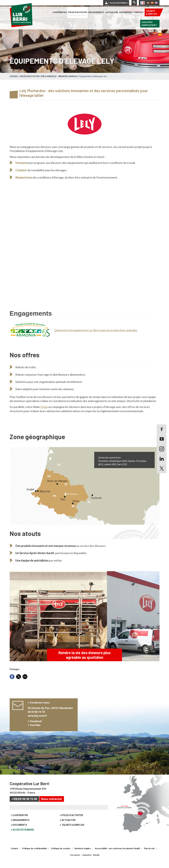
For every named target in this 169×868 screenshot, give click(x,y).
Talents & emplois (152, 12)
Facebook (37, 731)
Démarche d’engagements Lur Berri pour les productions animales (96, 330)
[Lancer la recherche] (134, 3)
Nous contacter (52, 809)
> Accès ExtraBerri (118, 3)
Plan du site (149, 858)
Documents (126, 12)
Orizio (44, 412)
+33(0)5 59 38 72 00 (24, 809)
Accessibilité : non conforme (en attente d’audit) (117, 858)
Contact (139, 12)
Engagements (96, 12)
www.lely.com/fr (39, 725)
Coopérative (60, 12)
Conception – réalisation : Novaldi (85, 865)
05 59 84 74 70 (38, 722)
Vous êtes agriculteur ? (149, 24)
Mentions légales (83, 858)
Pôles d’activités (77, 12)
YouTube (36, 735)
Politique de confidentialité (34, 858)
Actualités (112, 12)
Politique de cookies (61, 858)
